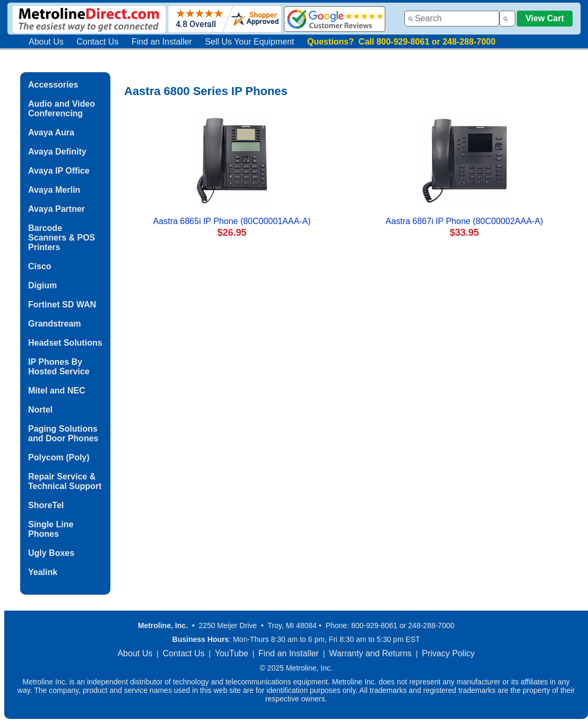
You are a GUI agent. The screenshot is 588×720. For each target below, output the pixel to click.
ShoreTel (46, 505)
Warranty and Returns (370, 653)
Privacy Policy (448, 653)
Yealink (43, 572)
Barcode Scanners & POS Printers (62, 238)
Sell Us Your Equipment (249, 42)
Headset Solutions (65, 343)
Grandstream (55, 324)
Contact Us (97, 42)
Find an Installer (162, 42)
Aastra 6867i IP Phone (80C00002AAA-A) (465, 221)
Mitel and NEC (57, 391)
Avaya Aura (51, 132)
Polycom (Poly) (59, 457)
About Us (46, 42)
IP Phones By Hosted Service (59, 367)
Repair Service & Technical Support (65, 481)
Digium (42, 285)
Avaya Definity (57, 152)
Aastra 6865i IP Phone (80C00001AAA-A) (232, 221)
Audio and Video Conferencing (62, 109)
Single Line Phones (51, 529)
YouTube (232, 653)
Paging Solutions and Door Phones (63, 434)
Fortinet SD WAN (62, 305)
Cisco (40, 266)
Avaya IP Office (59, 171)
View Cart (545, 18)
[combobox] (452, 19)
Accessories (53, 85)
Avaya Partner (57, 209)
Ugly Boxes (51, 553)
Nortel (40, 410)
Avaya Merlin (54, 190)
